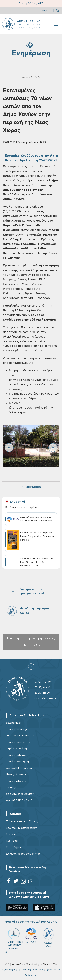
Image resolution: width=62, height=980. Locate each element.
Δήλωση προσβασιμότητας (23, 854)
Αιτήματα (46, 11)
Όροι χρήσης (10, 970)
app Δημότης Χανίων (20, 794)
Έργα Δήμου (14, 847)
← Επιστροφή (31, 487)
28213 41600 (42, 693)
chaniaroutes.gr (16, 755)
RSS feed (12, 841)
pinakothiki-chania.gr (19, 768)
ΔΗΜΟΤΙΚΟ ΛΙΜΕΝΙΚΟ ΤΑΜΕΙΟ (15, 939)
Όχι (37, 645)
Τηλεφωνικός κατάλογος (22, 821)
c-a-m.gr (11, 787)
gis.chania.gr (14, 723)
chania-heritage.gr (18, 762)
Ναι (25, 645)
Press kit (11, 834)
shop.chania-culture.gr (20, 736)
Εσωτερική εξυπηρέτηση (22, 828)
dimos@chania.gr (45, 698)
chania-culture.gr (17, 729)
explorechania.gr (17, 749)
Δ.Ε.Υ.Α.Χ (31, 936)
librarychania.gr (16, 775)
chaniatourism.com (18, 742)
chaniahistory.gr (16, 781)
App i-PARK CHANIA (19, 800)
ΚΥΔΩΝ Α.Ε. (49, 938)
